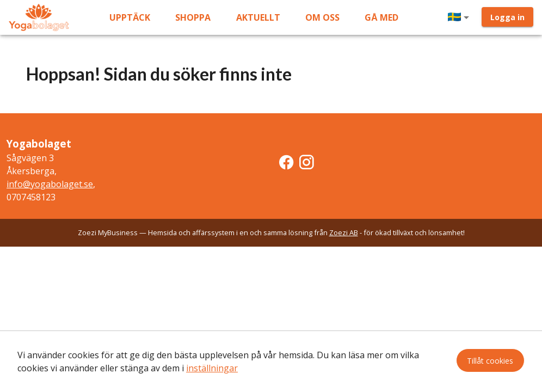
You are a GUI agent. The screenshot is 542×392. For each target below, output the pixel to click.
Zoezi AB (344, 232)
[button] (460, 17)
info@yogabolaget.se (50, 184)
